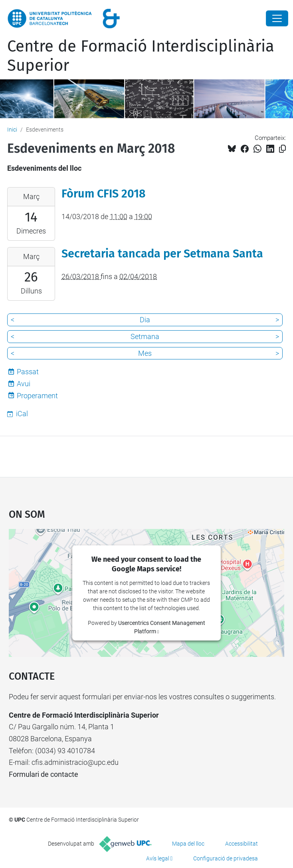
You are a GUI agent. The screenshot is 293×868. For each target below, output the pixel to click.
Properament (37, 396)
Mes (145, 353)
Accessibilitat (242, 844)
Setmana (145, 336)
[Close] (277, 18)
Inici (12, 130)
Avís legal (158, 858)
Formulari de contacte (44, 774)
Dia (145, 320)
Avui (24, 384)
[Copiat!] (282, 149)
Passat (28, 372)
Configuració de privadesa (226, 858)
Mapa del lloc (188, 844)
